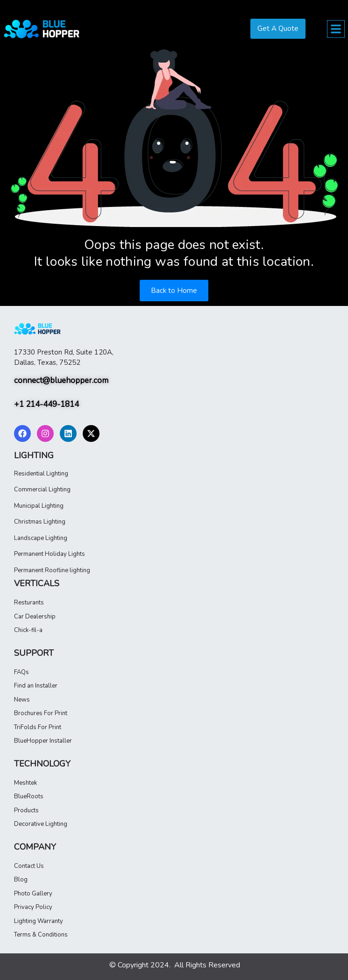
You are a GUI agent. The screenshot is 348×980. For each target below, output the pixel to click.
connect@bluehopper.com (61, 380)
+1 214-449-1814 (47, 404)
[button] (336, 29)
